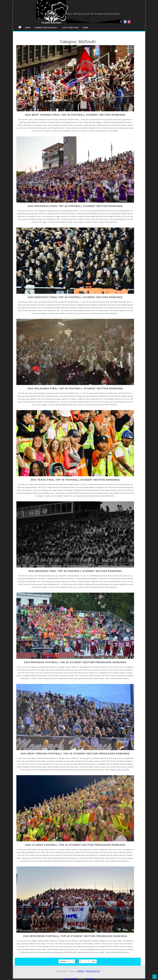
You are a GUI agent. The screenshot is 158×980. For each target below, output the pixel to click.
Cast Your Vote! (71, 28)
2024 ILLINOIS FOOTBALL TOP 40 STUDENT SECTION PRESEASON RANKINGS (75, 845)
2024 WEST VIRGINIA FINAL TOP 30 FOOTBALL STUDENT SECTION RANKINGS (75, 115)
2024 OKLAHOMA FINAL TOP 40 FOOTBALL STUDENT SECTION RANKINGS (75, 388)
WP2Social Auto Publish (70, 979)
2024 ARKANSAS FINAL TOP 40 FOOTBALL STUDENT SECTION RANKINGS (75, 206)
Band (85, 28)
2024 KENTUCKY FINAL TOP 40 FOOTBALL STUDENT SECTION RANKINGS (75, 297)
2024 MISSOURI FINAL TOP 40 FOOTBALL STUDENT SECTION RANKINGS (75, 571)
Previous (63, 961)
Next (94, 961)
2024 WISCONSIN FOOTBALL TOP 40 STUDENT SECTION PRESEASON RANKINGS (75, 936)
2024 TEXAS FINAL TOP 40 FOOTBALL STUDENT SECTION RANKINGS (75, 480)
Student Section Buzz (46, 28)
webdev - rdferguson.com (89, 971)
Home (28, 28)
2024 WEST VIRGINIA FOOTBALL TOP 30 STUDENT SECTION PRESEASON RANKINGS (75, 754)
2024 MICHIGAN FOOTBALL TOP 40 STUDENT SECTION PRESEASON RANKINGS (75, 662)
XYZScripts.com (90, 979)
